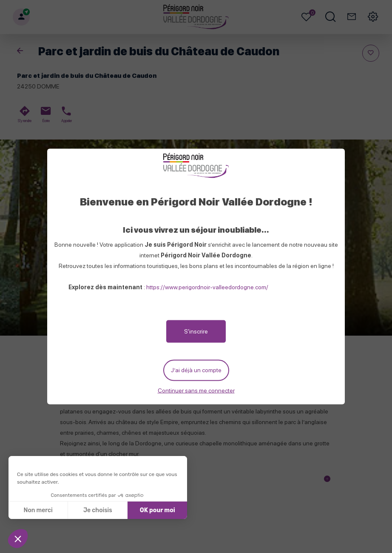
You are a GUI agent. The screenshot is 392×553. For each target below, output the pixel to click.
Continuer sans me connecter (196, 390)
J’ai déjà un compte (196, 370)
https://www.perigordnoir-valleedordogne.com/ (207, 287)
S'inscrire (196, 331)
